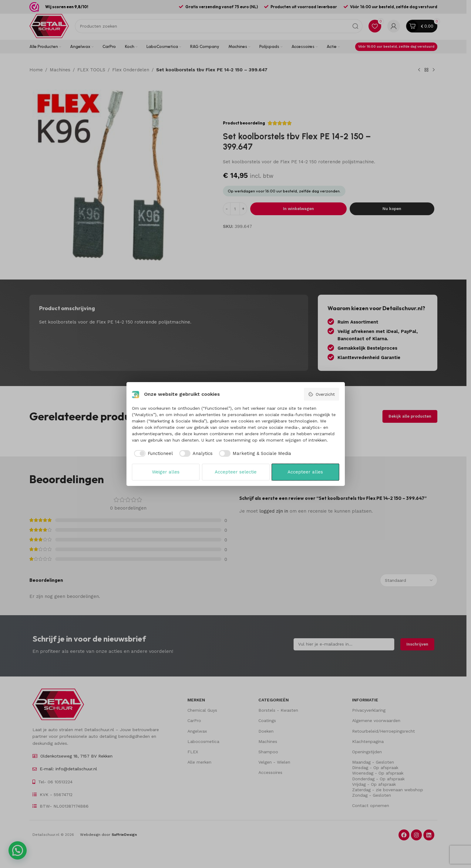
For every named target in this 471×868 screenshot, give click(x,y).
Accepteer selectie (236, 472)
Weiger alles (166, 472)
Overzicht (321, 394)
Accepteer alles (305, 472)
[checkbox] (152, 454)
